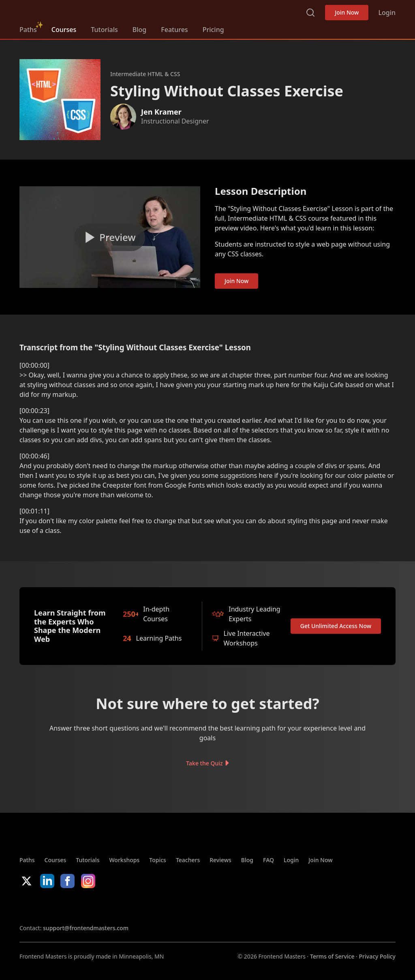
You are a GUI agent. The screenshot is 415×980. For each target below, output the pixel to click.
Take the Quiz (204, 763)
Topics (158, 860)
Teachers (188, 860)
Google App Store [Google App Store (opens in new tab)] (102, 906)
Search (310, 13)
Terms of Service (332, 956)
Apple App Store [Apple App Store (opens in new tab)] (44, 906)
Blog (139, 30)
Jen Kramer (161, 112)
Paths (28, 30)
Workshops (124, 860)
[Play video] (110, 237)
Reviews (220, 860)
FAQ (268, 860)
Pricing (213, 30)
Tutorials (104, 30)
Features (174, 30)
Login (387, 13)
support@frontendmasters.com (86, 928)
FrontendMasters (62, 11)
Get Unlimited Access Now (336, 626)
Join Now (347, 12)
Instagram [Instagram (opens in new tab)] (88, 881)
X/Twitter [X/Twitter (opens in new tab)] (27, 881)
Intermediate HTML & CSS (145, 74)
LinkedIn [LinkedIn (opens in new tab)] (47, 881)
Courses (64, 30)
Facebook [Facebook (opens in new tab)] (67, 881)
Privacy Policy (377, 956)
